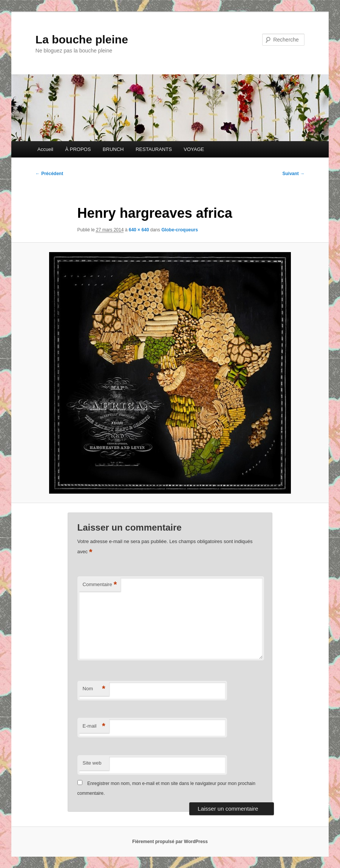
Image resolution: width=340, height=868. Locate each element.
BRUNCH (113, 149)
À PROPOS (78, 149)
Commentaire (100, 585)
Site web (92, 763)
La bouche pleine (82, 39)
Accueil (45, 149)
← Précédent (49, 174)
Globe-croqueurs (180, 230)
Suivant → (293, 174)
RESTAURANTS (154, 149)
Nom (94, 689)
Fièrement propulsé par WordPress (170, 842)
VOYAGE (194, 149)
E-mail (94, 726)
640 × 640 (139, 230)
